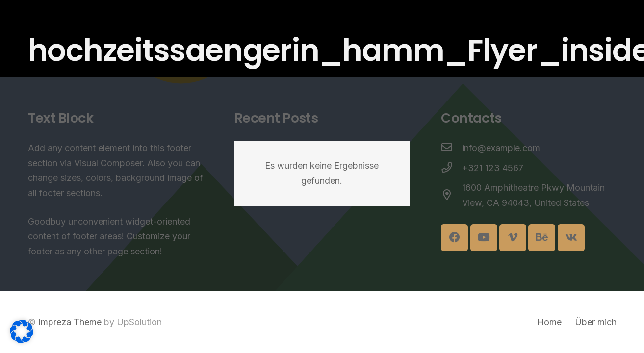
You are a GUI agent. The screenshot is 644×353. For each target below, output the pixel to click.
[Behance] (542, 238)
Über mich (596, 322)
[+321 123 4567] (451, 168)
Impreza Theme (70, 322)
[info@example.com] (451, 148)
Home (549, 322)
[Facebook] (454, 238)
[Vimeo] (513, 238)
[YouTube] (484, 238)
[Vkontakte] (571, 238)
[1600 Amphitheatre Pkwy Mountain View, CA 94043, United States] (451, 196)
